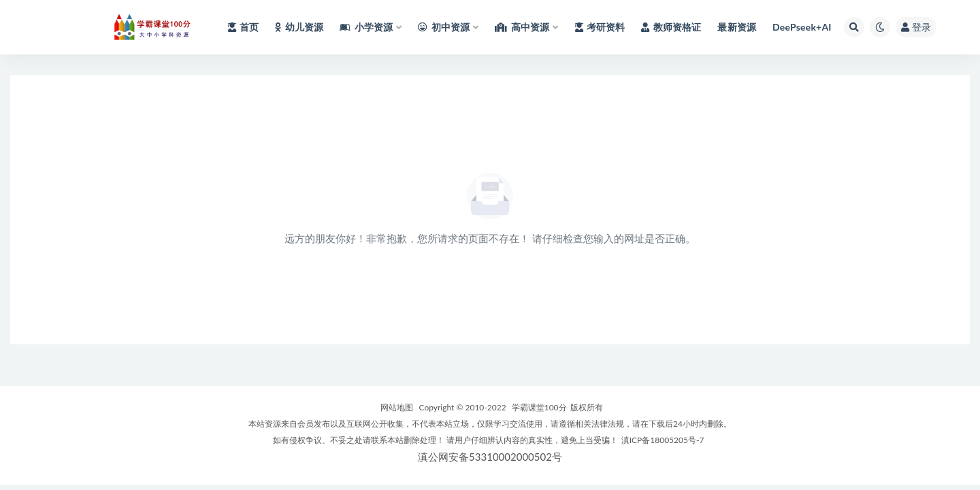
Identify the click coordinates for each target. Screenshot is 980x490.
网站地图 (397, 407)
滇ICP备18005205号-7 (663, 440)
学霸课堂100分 (539, 407)
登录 (916, 27)
